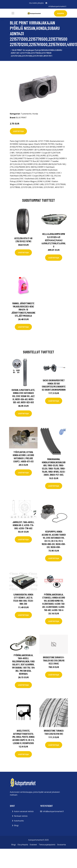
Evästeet (33, 845)
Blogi (16, 825)
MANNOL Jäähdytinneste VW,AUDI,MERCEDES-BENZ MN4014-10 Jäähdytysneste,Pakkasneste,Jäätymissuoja (23, 309)
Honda (35, 114)
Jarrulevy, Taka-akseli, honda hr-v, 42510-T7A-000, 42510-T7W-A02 (23, 525)
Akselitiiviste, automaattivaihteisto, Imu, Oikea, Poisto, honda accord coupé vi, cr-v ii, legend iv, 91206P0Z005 (23, 737)
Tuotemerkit (26, 114)
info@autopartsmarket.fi (57, 6)
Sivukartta (61, 845)
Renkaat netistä (21, 816)
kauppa (61, 13)
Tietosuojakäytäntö (47, 845)
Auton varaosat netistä (24, 811)
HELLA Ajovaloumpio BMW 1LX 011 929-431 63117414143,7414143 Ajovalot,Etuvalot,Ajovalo (54, 240)
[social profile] (46, 3)
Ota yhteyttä (23, 845)
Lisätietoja (18, 131)
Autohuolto (19, 821)
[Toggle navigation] (13, 13)
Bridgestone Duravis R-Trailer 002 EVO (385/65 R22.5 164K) (54, 660)
